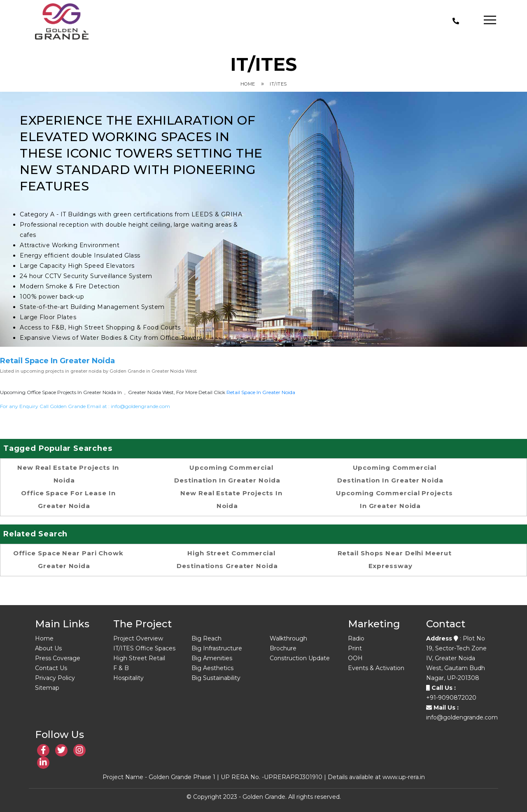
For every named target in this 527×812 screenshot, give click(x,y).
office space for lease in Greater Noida (68, 499)
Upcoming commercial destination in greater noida (227, 474)
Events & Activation (376, 668)
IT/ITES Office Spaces (144, 648)
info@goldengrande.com (140, 406)
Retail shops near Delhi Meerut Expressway (395, 559)
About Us (48, 648)
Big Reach (206, 638)
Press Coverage (58, 658)
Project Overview (138, 638)
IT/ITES (278, 84)
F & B (121, 668)
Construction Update (300, 658)
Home (248, 84)
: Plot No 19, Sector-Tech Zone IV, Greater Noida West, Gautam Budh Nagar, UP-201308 (456, 658)
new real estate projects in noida (68, 474)
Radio (356, 638)
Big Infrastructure (217, 648)
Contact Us (51, 668)
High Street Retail (139, 658)
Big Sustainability (216, 678)
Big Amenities (212, 658)
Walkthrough (288, 638)
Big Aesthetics (212, 668)
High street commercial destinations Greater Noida (227, 559)
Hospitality (128, 678)
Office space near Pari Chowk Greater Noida (68, 559)
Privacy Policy (55, 678)
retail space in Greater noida (261, 392)
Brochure (283, 648)
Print (355, 648)
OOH (355, 658)
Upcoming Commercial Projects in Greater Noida (394, 499)
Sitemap (47, 688)
